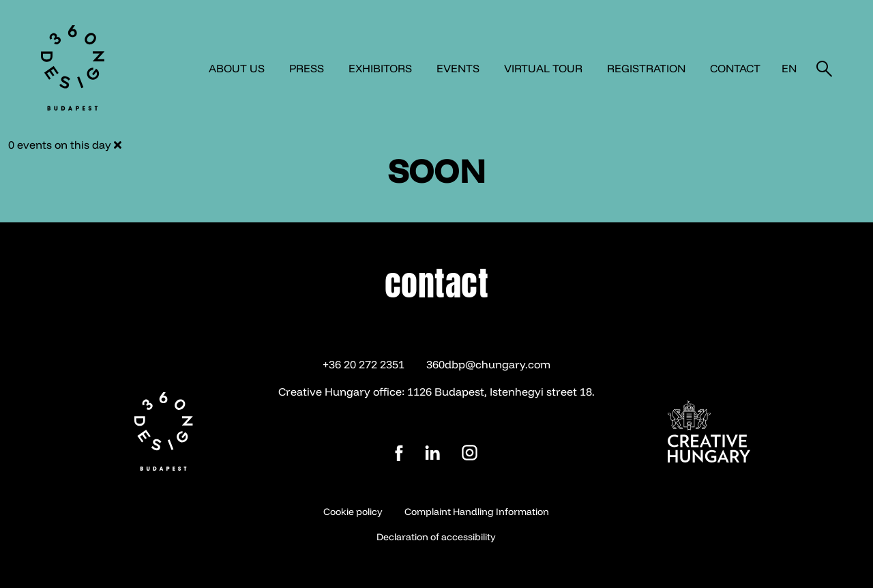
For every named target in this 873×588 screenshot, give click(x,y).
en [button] (789, 68)
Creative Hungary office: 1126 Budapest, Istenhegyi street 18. (436, 392)
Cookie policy (353, 512)
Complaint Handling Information (477, 512)
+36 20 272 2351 (364, 364)
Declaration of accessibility (436, 537)
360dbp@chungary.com (488, 364)
